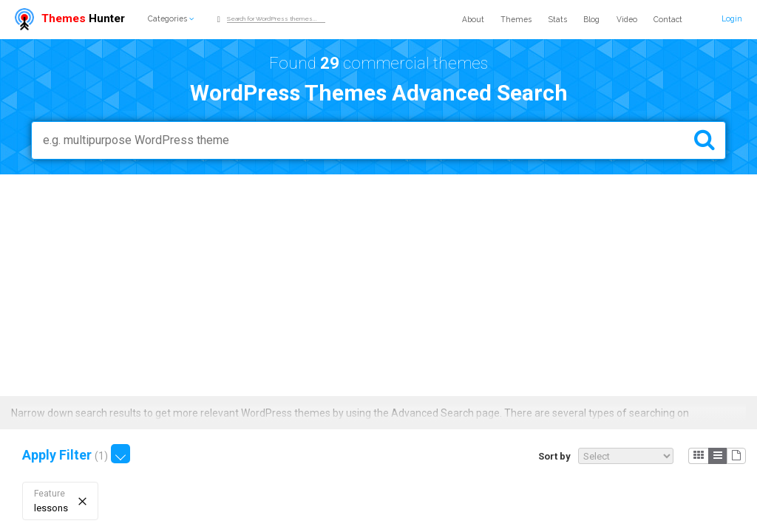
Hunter (70, 18)
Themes (516, 19)
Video (627, 19)
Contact (668, 19)
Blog (591, 19)
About (473, 19)
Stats (558, 19)
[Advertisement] (378, 285)
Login (732, 18)
